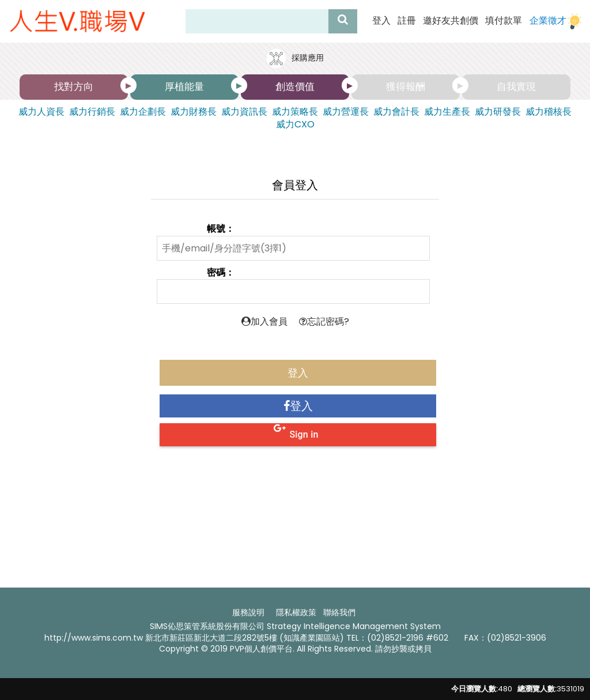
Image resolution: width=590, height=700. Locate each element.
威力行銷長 (92, 112)
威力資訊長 (244, 112)
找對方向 (74, 86)
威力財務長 (194, 112)
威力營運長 (346, 112)
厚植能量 (184, 86)
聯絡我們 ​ (341, 612)
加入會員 (264, 321)
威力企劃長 (143, 112)
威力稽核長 (549, 112)
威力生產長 (447, 112)
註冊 (407, 21)
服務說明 (248, 612)
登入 (381, 21)
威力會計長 (396, 112)
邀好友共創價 (451, 21)
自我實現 (516, 86)
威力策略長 (295, 112)
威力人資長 (41, 112)
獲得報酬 (406, 86)
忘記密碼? (324, 321)
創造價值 (295, 86)
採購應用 (295, 59)
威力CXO (295, 125)
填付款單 (504, 21)
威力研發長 (498, 112)
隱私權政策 (296, 612)
